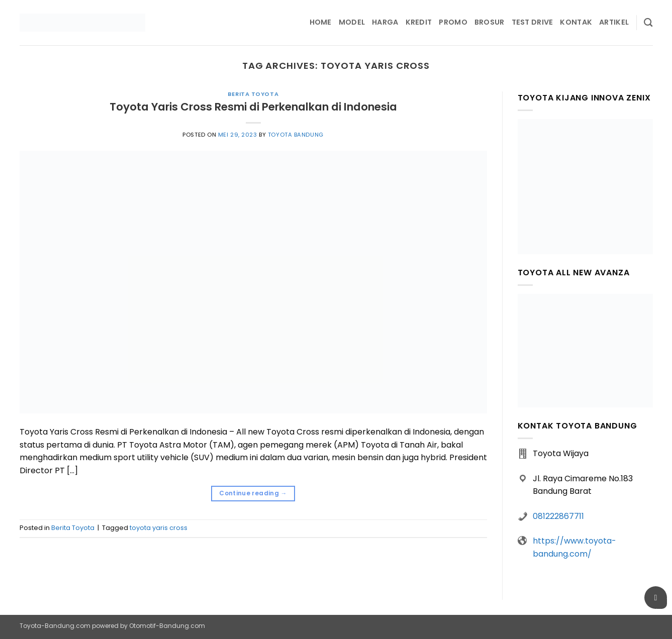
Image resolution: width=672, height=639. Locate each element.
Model (352, 22)
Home (321, 22)
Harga (385, 22)
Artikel (614, 22)
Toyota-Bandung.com (55, 626)
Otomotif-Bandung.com (167, 626)
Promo (453, 22)
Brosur (490, 22)
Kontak (576, 22)
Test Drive (533, 22)
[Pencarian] (648, 23)
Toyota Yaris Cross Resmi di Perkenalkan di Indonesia (253, 107)
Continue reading (253, 493)
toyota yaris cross (159, 528)
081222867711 (558, 516)
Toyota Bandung (296, 135)
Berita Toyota (253, 94)
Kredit (419, 22)
